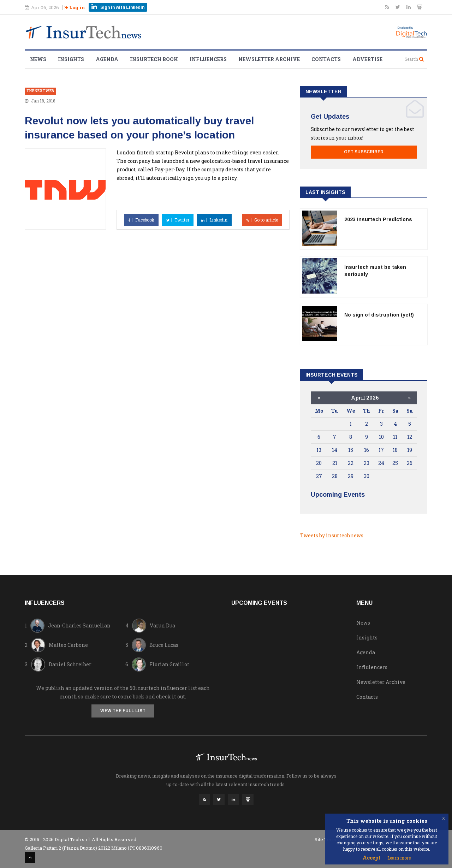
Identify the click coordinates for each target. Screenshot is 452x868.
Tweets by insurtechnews (332, 535)
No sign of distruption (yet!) (379, 315)
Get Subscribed (364, 152)
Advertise (367, 59)
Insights (71, 59)
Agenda (107, 59)
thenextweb (40, 91)
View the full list (123, 711)
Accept (371, 858)
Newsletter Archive (269, 59)
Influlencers (372, 667)
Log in (75, 7)
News (38, 59)
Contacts (326, 59)
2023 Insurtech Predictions (378, 219)
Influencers (208, 59)
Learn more (399, 858)
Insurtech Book (154, 59)
